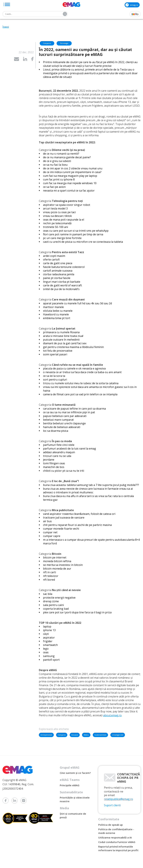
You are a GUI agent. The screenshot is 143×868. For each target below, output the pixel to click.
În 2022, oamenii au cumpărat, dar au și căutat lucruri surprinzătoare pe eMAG (85, 52)
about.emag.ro (112, 715)
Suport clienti (112, 805)
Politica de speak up (111, 825)
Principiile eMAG (70, 785)
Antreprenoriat (46, 735)
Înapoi (6, 27)
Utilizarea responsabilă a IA (115, 837)
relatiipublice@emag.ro (118, 799)
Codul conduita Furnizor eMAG (117, 842)
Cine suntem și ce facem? (75, 773)
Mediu (86, 735)
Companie (62, 735)
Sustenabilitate (100, 735)
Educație (75, 735)
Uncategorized (118, 735)
